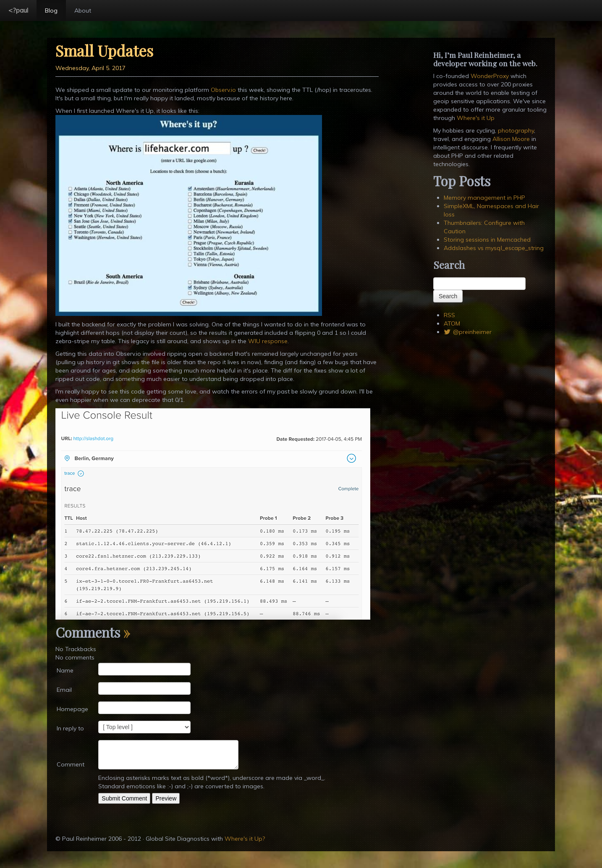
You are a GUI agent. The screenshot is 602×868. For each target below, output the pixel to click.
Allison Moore (511, 139)
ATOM (452, 323)
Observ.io (223, 90)
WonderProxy (490, 76)
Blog (51, 10)
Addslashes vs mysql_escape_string (494, 248)
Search (448, 296)
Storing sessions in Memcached (487, 240)
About (83, 10)
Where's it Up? (245, 839)
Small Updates (104, 50)
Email (64, 690)
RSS (449, 315)
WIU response (268, 341)
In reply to (70, 728)
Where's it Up (476, 118)
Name (65, 670)
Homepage (72, 709)
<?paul (18, 10)
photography (516, 130)
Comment (71, 764)
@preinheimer (468, 332)
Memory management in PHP (484, 198)
